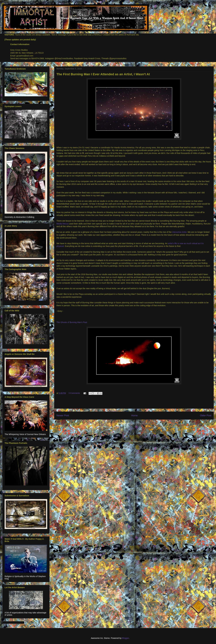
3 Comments (74, 393)
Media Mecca (63, 224)
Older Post (206, 415)
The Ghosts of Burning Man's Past (72, 322)
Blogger (125, 638)
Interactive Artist (179, 232)
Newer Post (63, 415)
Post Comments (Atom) (140, 423)
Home (134, 415)
